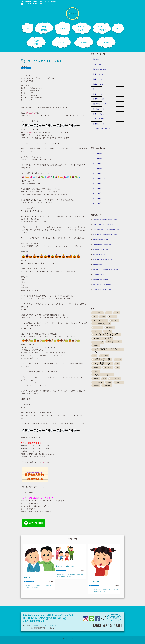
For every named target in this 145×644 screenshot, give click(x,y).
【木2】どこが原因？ (98, 94)
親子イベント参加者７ (98, 198)
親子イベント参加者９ (98, 188)
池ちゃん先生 (30, 113)
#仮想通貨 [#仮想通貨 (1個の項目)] (96, 346)
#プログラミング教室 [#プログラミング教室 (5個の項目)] (103, 338)
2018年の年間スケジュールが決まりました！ (104, 284)
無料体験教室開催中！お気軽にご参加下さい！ (104, 245)
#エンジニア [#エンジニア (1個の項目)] (112, 317)
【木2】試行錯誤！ (97, 64)
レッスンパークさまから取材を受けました (103, 225)
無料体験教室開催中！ (98, 265)
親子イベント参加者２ (98, 168)
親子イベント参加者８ (98, 193)
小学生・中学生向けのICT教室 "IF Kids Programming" (71, 639)
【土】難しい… (96, 59)
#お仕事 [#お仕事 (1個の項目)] (103, 317)
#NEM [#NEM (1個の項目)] (95, 317)
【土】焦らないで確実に (99, 109)
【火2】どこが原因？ (98, 79)
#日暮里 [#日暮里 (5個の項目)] (108, 367)
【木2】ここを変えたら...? (99, 114)
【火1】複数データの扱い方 (99, 124)
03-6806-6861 (30, 4)
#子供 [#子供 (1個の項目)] (95, 356)
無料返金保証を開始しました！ (100, 240)
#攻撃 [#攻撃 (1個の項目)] (118, 364)
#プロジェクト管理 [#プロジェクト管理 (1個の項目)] (98, 342)
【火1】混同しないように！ (99, 84)
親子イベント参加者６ (98, 203)
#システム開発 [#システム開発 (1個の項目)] (110, 327)
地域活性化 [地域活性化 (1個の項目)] (96, 386)
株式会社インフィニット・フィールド (45, 626)
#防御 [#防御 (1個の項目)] (104, 379)
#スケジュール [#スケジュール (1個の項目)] (97, 331)
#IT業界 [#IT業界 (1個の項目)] (117, 313)
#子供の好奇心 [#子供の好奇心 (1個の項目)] (104, 356)
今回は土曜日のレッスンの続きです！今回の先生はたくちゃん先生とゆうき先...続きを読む (104, 591)
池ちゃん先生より (26, 68)
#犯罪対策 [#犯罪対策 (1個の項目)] (96, 371)
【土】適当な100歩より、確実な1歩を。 (103, 129)
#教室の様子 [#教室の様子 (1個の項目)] (97, 368)
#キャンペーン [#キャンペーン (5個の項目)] (100, 320)
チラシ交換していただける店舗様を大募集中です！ (105, 269)
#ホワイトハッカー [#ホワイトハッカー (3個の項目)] (114, 342)
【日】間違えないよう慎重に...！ (101, 104)
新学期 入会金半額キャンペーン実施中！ (103, 260)
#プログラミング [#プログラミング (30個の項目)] (107, 334)
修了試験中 (28, 132)
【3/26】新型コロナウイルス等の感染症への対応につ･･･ (107, 230)
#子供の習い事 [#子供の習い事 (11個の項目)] (102, 359)
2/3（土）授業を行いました (99, 275)
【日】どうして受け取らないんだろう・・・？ (104, 69)
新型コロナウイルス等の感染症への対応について (105, 235)
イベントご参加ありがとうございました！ (103, 289)
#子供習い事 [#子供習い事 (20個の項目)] (103, 363)
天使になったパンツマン (99, 255)
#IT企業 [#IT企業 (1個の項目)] (109, 313)
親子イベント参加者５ (98, 153)
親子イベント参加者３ (98, 163)
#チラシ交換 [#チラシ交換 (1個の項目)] (108, 331)
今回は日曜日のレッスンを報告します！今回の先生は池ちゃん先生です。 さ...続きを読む (38, 587)
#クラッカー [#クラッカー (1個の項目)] (114, 320)
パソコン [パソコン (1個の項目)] (109, 382)
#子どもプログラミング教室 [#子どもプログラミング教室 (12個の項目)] (107, 349)
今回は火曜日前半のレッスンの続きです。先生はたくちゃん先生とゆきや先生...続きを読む (70, 576)
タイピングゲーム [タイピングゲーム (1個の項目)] (98, 382)
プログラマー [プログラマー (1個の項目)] (119, 382)
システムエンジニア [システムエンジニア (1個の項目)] (115, 379)
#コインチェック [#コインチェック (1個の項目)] (98, 327)
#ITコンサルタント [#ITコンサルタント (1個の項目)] (98, 313)
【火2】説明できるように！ (99, 99)
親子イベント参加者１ (98, 173)
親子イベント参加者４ (98, 158)
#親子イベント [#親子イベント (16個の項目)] (103, 375)
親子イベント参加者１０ (99, 183)
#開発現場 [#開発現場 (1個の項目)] (96, 379)
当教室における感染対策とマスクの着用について (105, 220)
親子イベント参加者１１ (99, 178)
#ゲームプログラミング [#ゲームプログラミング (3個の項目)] (102, 324)
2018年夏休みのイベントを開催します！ (103, 250)
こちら (46, 462)
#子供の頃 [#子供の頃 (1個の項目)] (118, 360)
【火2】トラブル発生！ (98, 119)
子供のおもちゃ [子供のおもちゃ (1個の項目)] (107, 386)
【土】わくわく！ (97, 89)
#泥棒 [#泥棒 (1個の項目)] (118, 368)
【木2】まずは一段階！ (98, 74)
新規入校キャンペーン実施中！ (100, 279)
